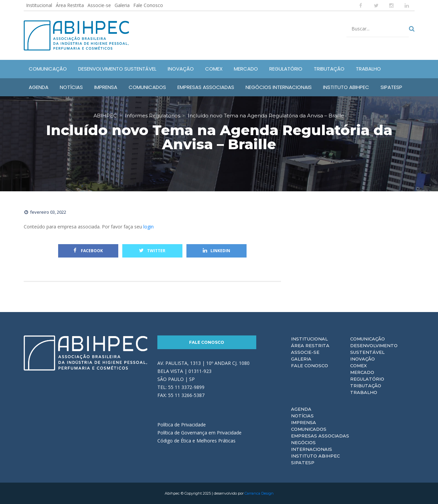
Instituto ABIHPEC (315, 456)
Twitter (152, 251)
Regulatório (367, 379)
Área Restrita (70, 5)
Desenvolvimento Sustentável (374, 349)
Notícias (302, 416)
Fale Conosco (148, 5)
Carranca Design (259, 493)
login (149, 227)
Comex (358, 366)
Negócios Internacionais (312, 446)
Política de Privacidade (182, 425)
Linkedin (216, 251)
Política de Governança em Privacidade (199, 433)
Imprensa (304, 422)
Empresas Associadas (320, 436)
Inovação (362, 359)
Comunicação (368, 339)
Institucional (39, 5)
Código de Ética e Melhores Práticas (196, 441)
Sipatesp (303, 463)
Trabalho (364, 392)
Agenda (301, 409)
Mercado (362, 372)
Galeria (122, 5)
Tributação (366, 386)
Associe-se (99, 5)
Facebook (88, 251)
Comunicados (309, 429)
